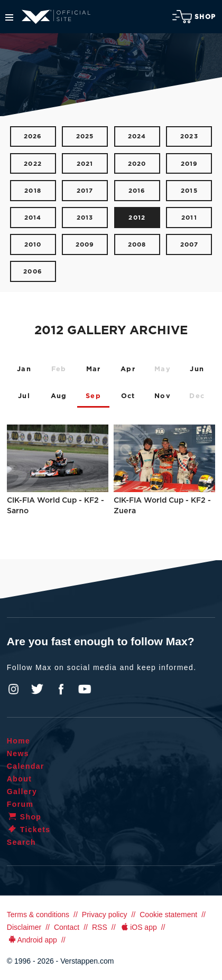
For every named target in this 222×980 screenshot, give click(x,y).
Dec (197, 396)
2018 (33, 191)
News (18, 753)
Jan (24, 369)
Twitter (38, 689)
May (163, 369)
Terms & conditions (38, 915)
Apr (128, 369)
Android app (32, 940)
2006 (33, 272)
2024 (137, 136)
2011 (189, 218)
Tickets (29, 830)
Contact (67, 927)
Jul (24, 396)
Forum (20, 804)
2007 (189, 245)
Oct (128, 396)
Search (21, 842)
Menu (9, 17)
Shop (194, 17)
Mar (94, 369)
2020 (137, 164)
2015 (189, 191)
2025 (85, 136)
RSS (100, 927)
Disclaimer (24, 927)
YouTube (85, 689)
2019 (189, 164)
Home (19, 741)
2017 (85, 191)
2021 (85, 164)
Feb (59, 369)
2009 (85, 245)
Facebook (61, 689)
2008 (137, 245)
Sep (93, 396)
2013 (85, 218)
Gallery (22, 791)
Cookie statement (168, 915)
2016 (137, 191)
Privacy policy (105, 915)
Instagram (14, 689)
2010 (33, 245)
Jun (197, 369)
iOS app (138, 927)
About (19, 779)
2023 (189, 136)
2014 (33, 218)
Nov (163, 396)
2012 (137, 218)
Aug (59, 396)
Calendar (26, 766)
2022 (33, 164)
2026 (33, 136)
